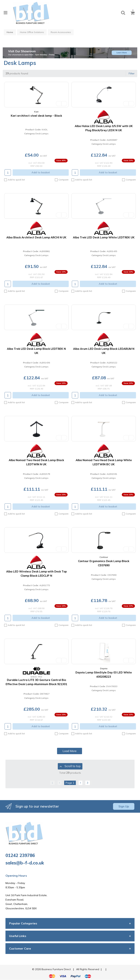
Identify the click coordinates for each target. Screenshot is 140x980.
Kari (36, 112)
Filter (132, 73)
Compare (62, 180)
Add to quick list (14, 180)
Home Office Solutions (32, 32)
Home (10, 32)
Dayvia (104, 668)
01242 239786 (20, 855)
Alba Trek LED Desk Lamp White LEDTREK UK (104, 237)
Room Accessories (61, 32)
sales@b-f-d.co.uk (25, 863)
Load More (70, 751)
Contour (104, 557)
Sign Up (124, 806)
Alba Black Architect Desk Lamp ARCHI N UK (36, 237)
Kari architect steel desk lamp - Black (36, 116)
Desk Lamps (42, 134)
